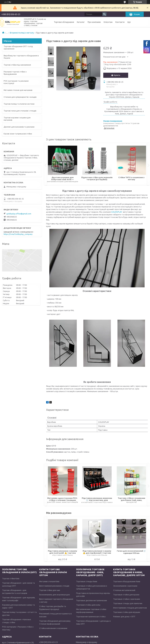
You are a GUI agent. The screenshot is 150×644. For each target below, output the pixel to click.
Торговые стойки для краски (126, 595)
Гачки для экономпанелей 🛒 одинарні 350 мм (131, 552)
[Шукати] (104, 14)
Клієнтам (108, 22)
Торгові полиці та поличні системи (19, 104)
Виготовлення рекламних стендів (54, 586)
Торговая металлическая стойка (91, 617)
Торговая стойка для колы (88, 605)
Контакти (120, 22)
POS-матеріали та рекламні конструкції (16, 82)
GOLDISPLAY (117, 212)
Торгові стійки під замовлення (17, 65)
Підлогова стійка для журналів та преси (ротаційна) (97, 178)
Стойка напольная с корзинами (53, 628)
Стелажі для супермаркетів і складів (20, 97)
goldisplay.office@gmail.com (19, 214)
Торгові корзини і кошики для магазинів (17, 119)
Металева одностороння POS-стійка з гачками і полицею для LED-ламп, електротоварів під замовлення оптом (62, 500)
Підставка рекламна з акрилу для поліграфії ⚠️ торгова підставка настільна (62, 553)
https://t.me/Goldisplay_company (18, 234)
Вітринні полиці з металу (22, 33)
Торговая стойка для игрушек (127, 612)
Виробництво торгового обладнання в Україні (21, 57)
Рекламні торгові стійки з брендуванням (15, 73)
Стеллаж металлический (124, 590)
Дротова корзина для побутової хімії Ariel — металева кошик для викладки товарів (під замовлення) (63, 180)
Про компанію (94, 22)
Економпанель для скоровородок (55, 595)
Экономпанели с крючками (125, 586)
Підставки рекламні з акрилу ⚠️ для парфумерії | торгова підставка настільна (97, 553)
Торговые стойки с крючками (127, 599)
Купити (117, 75)
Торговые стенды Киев (87, 581)
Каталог (81, 22)
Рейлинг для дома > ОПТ (124, 617)
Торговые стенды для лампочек (128, 603)
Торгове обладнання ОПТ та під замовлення (18, 48)
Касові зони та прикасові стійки (18, 134)
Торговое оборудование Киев (127, 581)
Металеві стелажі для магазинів (18, 90)
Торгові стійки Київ (11, 578)
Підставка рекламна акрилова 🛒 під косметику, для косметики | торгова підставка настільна (97, 500)
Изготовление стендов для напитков (130, 608)
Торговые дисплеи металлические (92, 600)
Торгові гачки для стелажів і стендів (20, 111)
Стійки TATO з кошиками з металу (131, 178)
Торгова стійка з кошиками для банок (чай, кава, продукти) (131, 500)
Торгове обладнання (64, 22)
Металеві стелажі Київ (49, 581)
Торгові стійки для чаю (50, 590)
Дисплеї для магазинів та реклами (19, 127)
